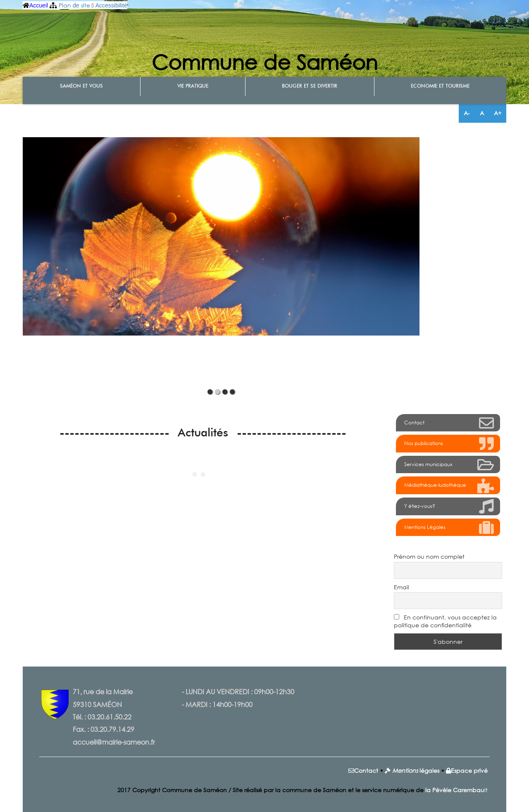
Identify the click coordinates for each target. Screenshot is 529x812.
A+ (498, 113)
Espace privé (469, 770)
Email (402, 587)
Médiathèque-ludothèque (449, 486)
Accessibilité (111, 5)
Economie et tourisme (440, 86)
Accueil (39, 5)
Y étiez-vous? (449, 507)
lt (456, 790)
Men (399, 770)
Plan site (74, 5)
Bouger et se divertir (310, 86)
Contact (449, 424)
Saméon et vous (81, 86)
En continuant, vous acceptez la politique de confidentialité (445, 621)
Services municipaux (449, 465)
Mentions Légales (449, 528)
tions (411, 770)
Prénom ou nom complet (429, 556)
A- (467, 113)
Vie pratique (193, 86)
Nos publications (449, 444)
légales (429, 770)
